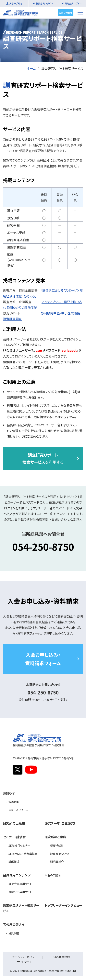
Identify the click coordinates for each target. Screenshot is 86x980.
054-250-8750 (43, 547)
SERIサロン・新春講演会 (23, 854)
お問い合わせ (66, 12)
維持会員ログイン (44, 3)
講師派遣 (14, 862)
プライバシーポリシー (24, 957)
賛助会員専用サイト (20, 892)
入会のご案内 (16, 3)
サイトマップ (24, 962)
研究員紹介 (57, 862)
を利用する (43, 458)
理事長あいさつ (59, 854)
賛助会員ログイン (73, 3)
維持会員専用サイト (20, 884)
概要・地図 (56, 846)
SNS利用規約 (62, 957)
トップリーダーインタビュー (63, 905)
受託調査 (14, 933)
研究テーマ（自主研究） (60, 823)
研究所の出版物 (14, 823)
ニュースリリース (18, 810)
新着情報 (14, 802)
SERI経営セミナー (19, 846)
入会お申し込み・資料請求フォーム (43, 659)
